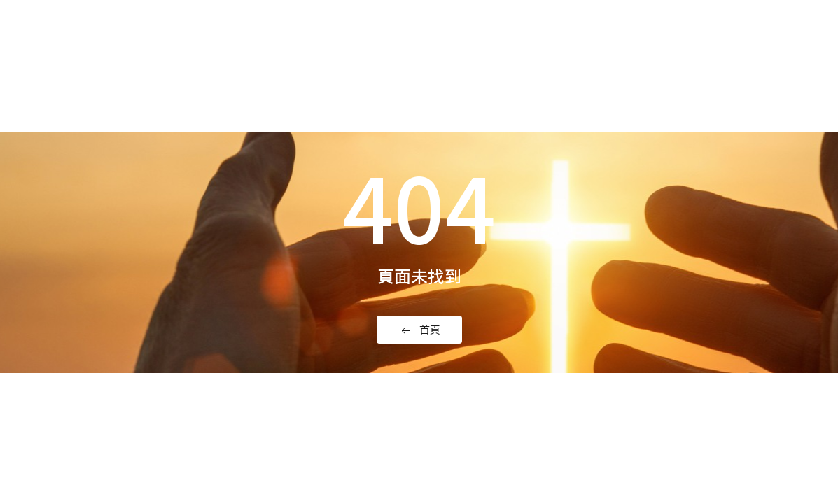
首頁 (419, 330)
